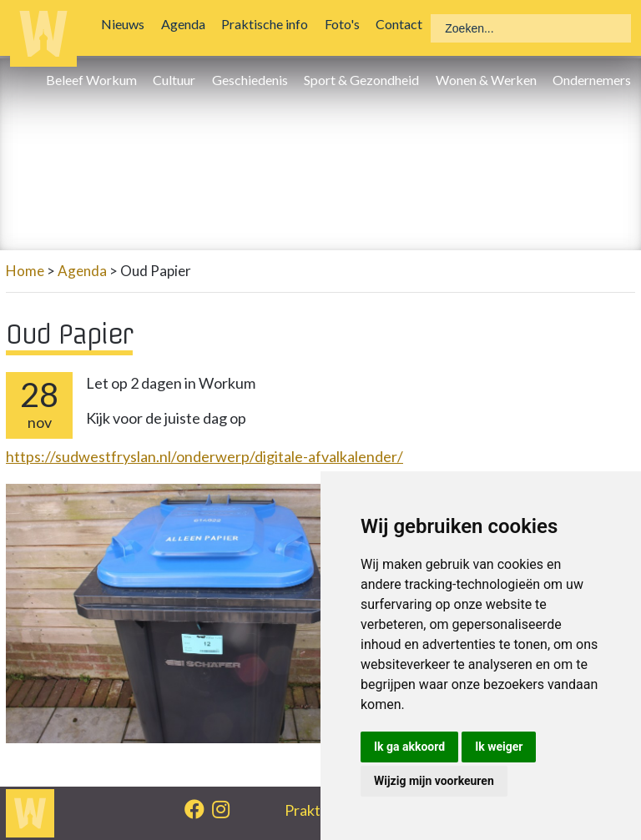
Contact (403, 24)
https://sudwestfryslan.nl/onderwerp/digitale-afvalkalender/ (204, 456)
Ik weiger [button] (499, 747)
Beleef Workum (96, 80)
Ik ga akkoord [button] (409, 747)
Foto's (346, 24)
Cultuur (178, 80)
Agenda (187, 24)
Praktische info (269, 24)
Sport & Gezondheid (366, 80)
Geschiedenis (254, 80)
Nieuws (127, 24)
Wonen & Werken (490, 80)
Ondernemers (596, 80)
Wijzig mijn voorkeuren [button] (434, 781)
